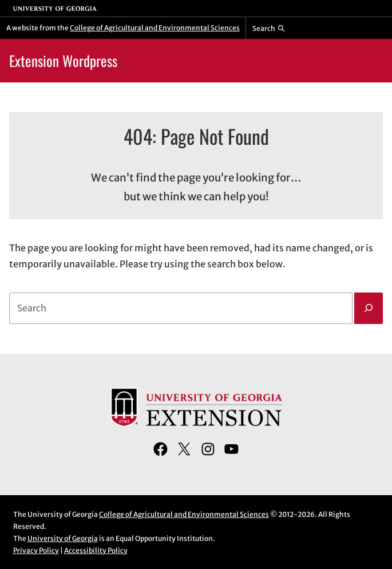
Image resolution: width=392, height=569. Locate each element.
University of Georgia (63, 538)
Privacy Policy (36, 550)
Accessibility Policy (96, 550)
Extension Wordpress (63, 60)
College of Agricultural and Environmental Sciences (155, 28)
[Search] (369, 309)
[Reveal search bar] (269, 28)
